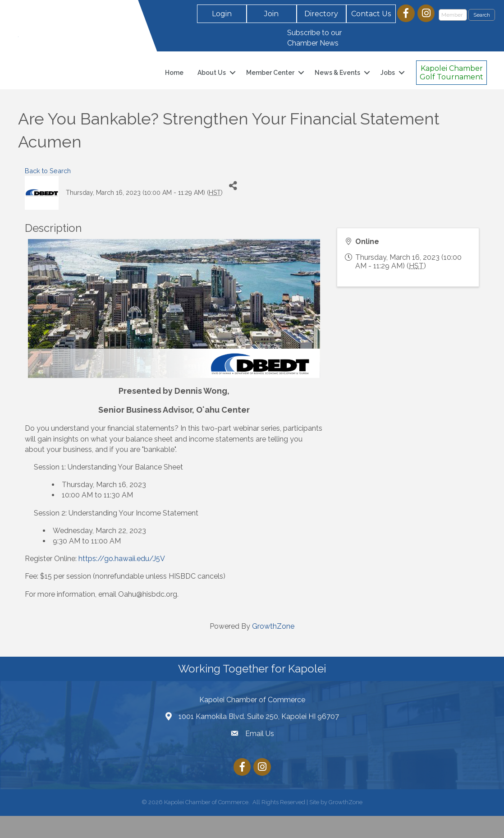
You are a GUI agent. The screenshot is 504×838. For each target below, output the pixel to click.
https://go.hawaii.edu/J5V (122, 581)
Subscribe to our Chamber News (314, 38)
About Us (212, 84)
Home (174, 84)
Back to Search (48, 193)
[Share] (233, 208)
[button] (222, 14)
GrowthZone (273, 648)
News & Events (337, 84)
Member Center (270, 84)
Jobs (388, 84)
